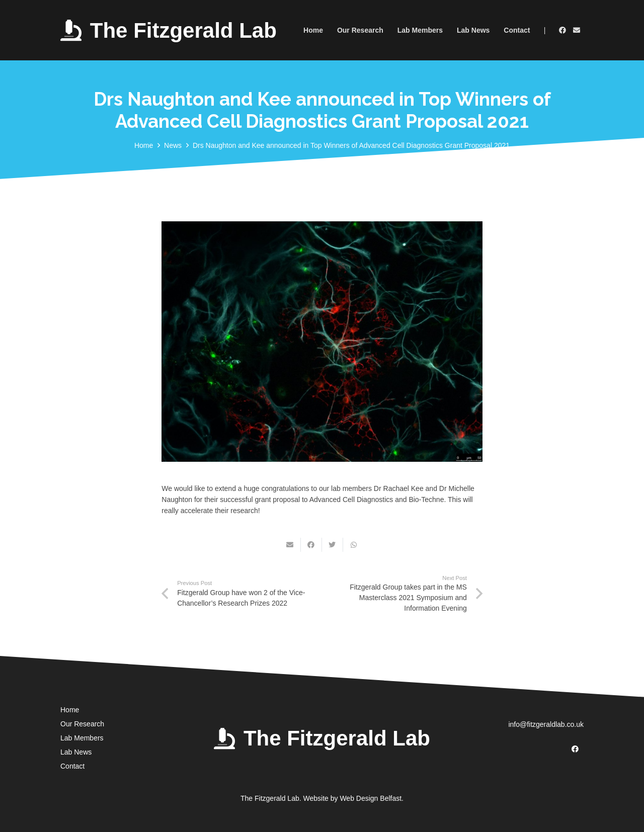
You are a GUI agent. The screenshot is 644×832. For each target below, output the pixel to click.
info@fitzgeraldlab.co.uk (546, 724)
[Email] (577, 30)
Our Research (82, 724)
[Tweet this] (333, 545)
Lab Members (82, 738)
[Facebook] (562, 30)
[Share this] (311, 545)
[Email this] (290, 545)
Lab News (76, 752)
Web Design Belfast (371, 798)
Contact (72, 766)
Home (70, 710)
